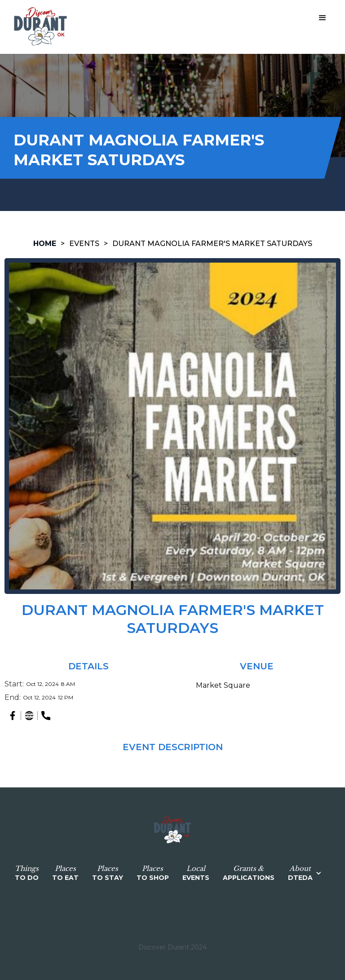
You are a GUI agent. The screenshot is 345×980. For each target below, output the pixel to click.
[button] (323, 18)
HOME (45, 244)
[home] (40, 27)
